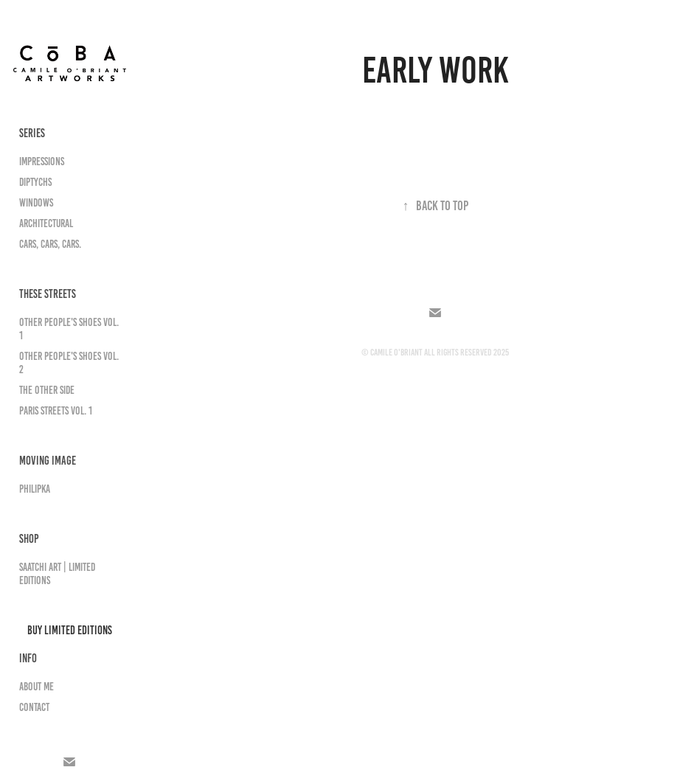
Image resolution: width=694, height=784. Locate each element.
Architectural (46, 223)
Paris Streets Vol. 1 (56, 411)
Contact (34, 707)
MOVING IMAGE (48, 461)
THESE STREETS (48, 294)
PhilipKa (35, 489)
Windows (36, 203)
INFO (28, 658)
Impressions (42, 162)
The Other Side (47, 390)
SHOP (29, 539)
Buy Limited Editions (70, 630)
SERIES (32, 133)
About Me (37, 687)
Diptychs (35, 182)
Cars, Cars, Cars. (50, 244)
